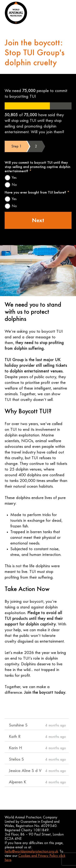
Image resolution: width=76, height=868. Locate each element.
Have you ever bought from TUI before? (37, 193)
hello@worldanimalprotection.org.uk (31, 852)
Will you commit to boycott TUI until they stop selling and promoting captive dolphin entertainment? (37, 167)
